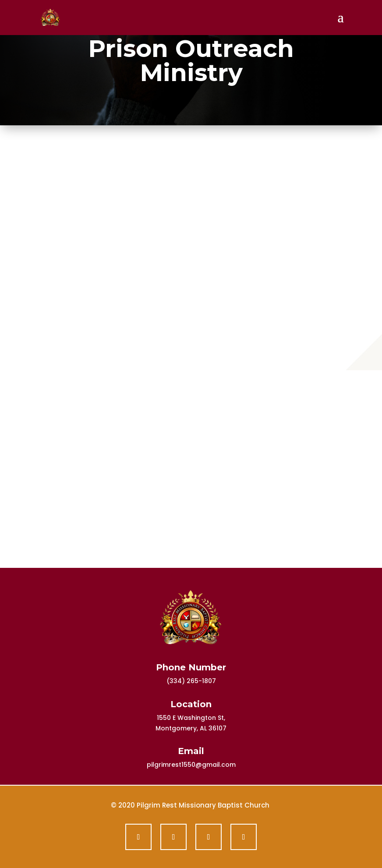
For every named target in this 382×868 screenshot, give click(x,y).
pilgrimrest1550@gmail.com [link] (191, 765)
